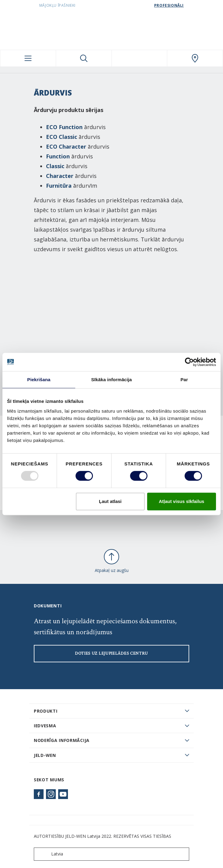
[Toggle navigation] (28, 58)
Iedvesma (45, 726)
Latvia (50, 854)
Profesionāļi (169, 5)
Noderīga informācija (62, 740)
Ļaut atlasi (110, 501)
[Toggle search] (84, 58)
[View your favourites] (140, 58)
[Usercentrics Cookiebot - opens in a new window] (189, 362)
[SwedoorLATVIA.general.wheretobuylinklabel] (195, 58)
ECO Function (64, 127)
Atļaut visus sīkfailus (181, 501)
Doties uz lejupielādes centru (111, 653)
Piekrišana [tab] (39, 380)
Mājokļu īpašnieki (57, 5)
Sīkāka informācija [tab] (111, 380)
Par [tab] (184, 380)
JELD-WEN (45, 755)
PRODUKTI (46, 711)
